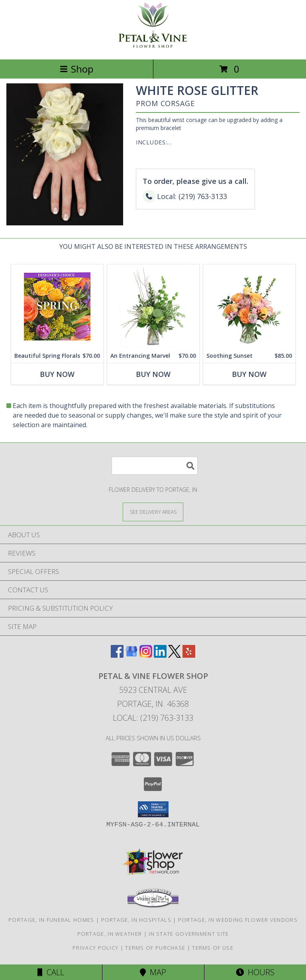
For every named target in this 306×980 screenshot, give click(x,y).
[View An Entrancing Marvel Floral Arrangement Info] (153, 307)
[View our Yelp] (189, 655)
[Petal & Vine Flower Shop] (153, 48)
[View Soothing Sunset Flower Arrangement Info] (249, 307)
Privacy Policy (95, 948)
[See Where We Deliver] (153, 512)
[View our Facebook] (117, 655)
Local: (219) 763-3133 (153, 718)
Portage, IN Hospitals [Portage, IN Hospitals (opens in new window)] (136, 920)
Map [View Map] (153, 972)
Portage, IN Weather (110, 934)
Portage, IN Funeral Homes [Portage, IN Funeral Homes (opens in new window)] (51, 920)
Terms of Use (213, 948)
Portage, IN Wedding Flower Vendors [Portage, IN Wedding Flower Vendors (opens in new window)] (238, 920)
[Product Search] (155, 466)
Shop (76, 69)
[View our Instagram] (146, 655)
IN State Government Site (189, 934)
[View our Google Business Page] (131, 655)
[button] (153, 809)
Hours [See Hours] (255, 972)
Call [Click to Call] (51, 972)
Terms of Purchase (155, 948)
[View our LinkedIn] (160, 655)
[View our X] (175, 655)
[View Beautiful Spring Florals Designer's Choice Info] (57, 307)
